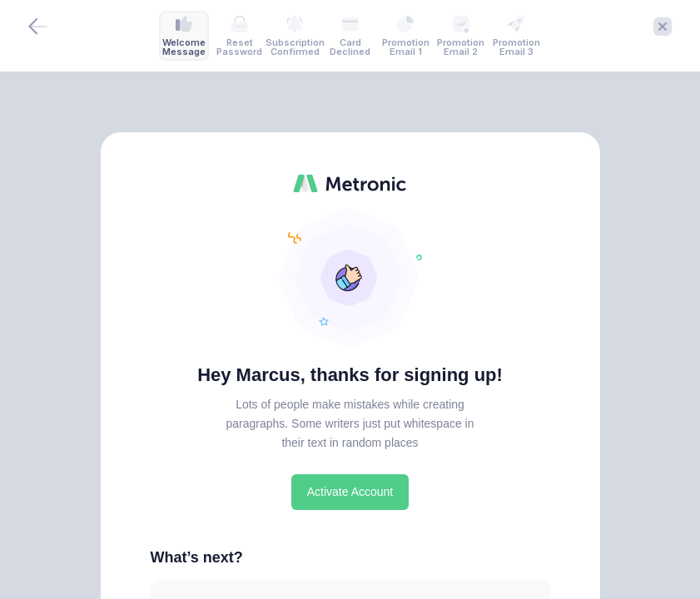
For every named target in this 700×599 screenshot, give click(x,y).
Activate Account (350, 492)
